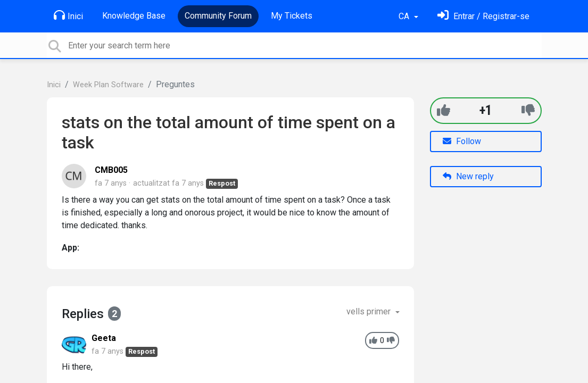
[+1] (444, 110)
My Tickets (292, 16)
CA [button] (405, 16)
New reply (468, 176)
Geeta (104, 338)
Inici (68, 15)
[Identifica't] (483, 16)
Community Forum (218, 16)
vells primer (370, 311)
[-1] (528, 110)
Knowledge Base (134, 16)
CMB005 (111, 170)
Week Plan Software (108, 85)
